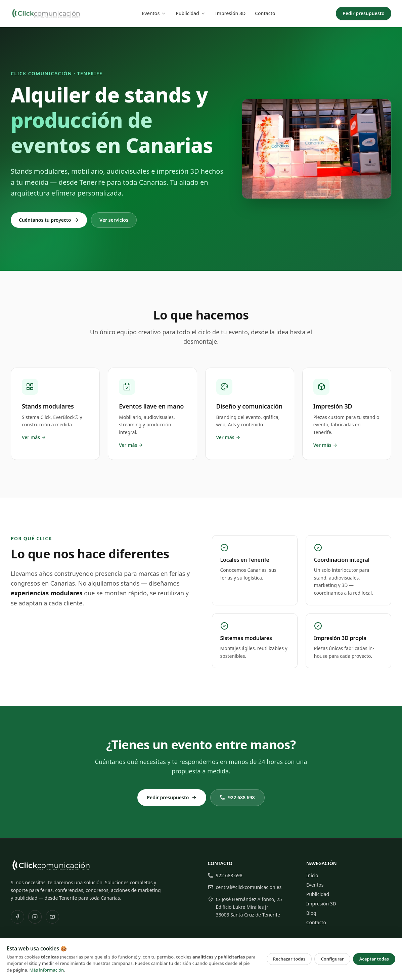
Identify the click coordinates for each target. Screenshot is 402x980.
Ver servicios (114, 220)
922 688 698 (237, 797)
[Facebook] (17, 917)
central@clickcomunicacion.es (245, 887)
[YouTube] (52, 917)
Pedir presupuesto (364, 13)
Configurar (332, 959)
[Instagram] (35, 917)
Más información (47, 970)
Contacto (265, 13)
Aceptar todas (374, 959)
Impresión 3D (230, 13)
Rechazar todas (289, 959)
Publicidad (191, 13)
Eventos (154, 13)
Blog (311, 913)
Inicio (312, 875)
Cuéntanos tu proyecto (49, 220)
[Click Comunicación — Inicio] (46, 13)
